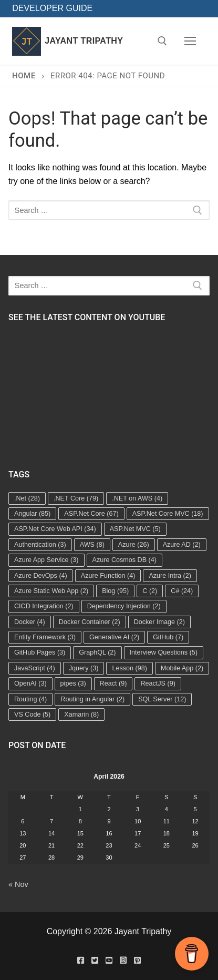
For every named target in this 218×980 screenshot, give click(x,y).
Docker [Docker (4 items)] (30, 622)
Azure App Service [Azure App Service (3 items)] (46, 560)
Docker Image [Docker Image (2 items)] (159, 622)
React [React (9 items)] (113, 683)
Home (24, 76)
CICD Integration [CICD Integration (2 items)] (44, 606)
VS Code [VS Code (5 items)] (32, 714)
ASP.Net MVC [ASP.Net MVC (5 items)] (135, 529)
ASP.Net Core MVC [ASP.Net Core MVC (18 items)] (168, 514)
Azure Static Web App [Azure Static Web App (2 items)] (51, 591)
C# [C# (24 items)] (182, 591)
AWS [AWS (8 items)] (92, 545)
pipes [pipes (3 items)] (73, 683)
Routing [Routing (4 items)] (30, 699)
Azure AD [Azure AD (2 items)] (182, 545)
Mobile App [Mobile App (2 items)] (182, 668)
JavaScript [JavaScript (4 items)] (35, 668)
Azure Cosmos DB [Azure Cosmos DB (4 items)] (124, 560)
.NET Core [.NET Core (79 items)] (76, 498)
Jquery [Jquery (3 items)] (84, 668)
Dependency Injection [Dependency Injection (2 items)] (124, 606)
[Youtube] (109, 960)
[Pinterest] (137, 960)
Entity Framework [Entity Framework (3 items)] (45, 637)
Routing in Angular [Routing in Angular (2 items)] (92, 699)
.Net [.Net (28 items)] (27, 498)
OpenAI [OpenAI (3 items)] (30, 683)
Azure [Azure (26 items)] (134, 545)
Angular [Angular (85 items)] (32, 514)
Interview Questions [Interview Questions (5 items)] (164, 652)
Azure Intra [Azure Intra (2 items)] (170, 576)
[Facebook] (81, 960)
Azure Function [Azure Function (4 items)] (108, 576)
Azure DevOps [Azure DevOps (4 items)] (41, 576)
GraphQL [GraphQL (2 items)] (97, 652)
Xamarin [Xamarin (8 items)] (81, 714)
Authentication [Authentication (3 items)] (40, 545)
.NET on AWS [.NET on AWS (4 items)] (137, 498)
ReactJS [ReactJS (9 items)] (158, 683)
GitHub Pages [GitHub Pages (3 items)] (40, 652)
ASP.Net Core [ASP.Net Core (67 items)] (91, 514)
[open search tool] (162, 41)
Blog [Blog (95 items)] (115, 591)
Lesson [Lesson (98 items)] (129, 668)
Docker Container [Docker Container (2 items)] (90, 622)
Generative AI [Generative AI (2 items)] (114, 637)
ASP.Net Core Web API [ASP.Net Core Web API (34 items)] (55, 529)
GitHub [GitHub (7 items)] (168, 637)
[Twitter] (95, 960)
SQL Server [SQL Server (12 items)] (162, 699)
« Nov (18, 884)
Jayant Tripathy (84, 41)
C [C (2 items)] (150, 591)
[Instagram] (123, 960)
